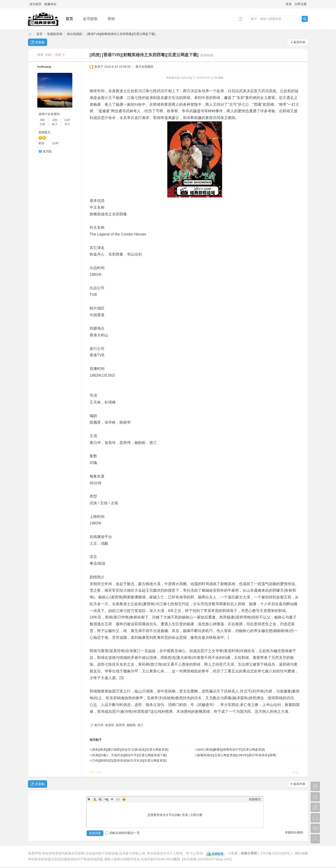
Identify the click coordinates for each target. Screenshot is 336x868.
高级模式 (255, 799)
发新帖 (40, 42)
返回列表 (299, 42)
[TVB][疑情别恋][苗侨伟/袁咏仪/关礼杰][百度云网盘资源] (129, 761)
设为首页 (35, 4)
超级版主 (45, 132)
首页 (69, 19)
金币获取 (90, 19)
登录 (289, 4)
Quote (112, 799)
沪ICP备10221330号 (275, 853)
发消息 (47, 151)
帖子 (254, 19)
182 (42, 120)
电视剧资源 (55, 34)
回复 (98, 772)
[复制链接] (207, 55)
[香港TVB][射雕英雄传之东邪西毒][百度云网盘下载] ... (123, 34)
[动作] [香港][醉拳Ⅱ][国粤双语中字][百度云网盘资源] (231, 750)
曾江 (140, 725)
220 (55, 120)
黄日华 (99, 725)
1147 (67, 120)
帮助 (111, 19)
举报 (295, 772)
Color (95, 799)
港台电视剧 (75, 34)
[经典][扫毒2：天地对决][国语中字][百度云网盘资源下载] (129, 755)
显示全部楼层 (144, 67)
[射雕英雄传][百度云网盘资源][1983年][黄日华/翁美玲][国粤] (237, 755)
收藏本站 (50, 4)
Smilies (124, 799)
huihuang (44, 67)
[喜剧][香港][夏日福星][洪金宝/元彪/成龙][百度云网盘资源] (130, 750)
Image (101, 799)
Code (118, 799)
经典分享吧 (30, 34)
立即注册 (301, 4)
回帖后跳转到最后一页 (122, 833)
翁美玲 (110, 725)
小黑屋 (233, 853)
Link (106, 799)
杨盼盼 (131, 725)
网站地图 (301, 853)
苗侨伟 (120, 725)
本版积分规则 (294, 832)
